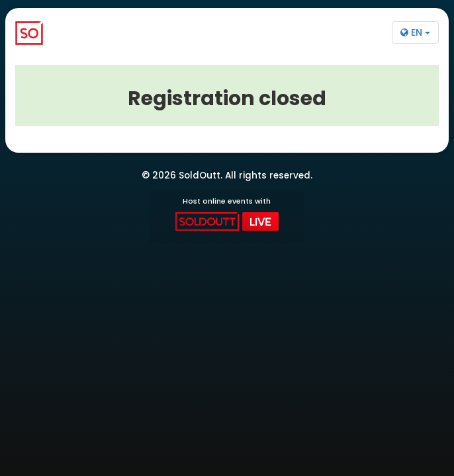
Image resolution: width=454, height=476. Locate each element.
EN (415, 32)
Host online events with (227, 214)
